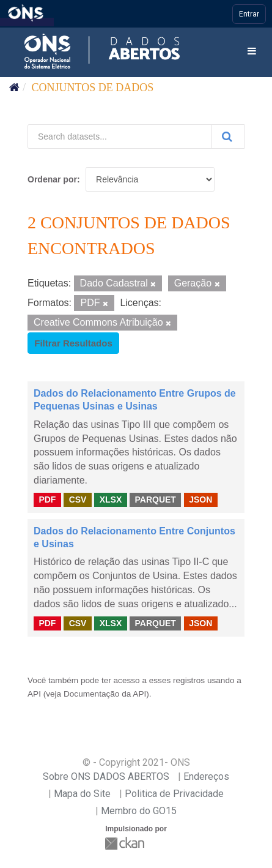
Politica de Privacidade (174, 794)
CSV (78, 499)
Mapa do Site (82, 794)
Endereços (206, 776)
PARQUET (155, 499)
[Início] (14, 88)
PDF (47, 499)
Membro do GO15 (139, 811)
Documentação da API (105, 694)
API (34, 694)
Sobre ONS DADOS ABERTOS (106, 776)
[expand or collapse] (252, 52)
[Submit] (228, 137)
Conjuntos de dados (93, 88)
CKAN (126, 843)
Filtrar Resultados (73, 343)
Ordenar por (52, 179)
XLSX (111, 499)
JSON (200, 499)
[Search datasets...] (120, 137)
